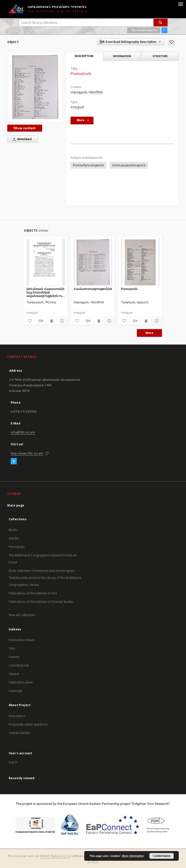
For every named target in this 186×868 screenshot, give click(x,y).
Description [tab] (84, 56)
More (149, 333)
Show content (25, 128)
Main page (16, 505)
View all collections (22, 615)
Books (13, 530)
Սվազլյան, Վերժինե (87, 92)
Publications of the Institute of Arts (33, 593)
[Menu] (180, 4)
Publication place (21, 682)
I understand (162, 856)
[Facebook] (14, 461)
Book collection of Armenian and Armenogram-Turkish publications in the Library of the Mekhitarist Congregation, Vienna (45, 578)
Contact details (19, 733)
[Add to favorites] (171, 42)
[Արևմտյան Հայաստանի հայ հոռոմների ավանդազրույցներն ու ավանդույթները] (46, 262)
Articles (14, 538)
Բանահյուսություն (88, 165)
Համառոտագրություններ (93, 289)
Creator (14, 657)
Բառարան (129, 289)
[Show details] (62, 321)
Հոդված (77, 107)
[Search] (161, 23)
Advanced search (144, 30)
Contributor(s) (19, 665)
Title (12, 648)
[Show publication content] (51, 321)
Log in (13, 762)
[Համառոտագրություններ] (93, 262)
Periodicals (17, 547)
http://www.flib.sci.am (27, 453)
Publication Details (22, 640)
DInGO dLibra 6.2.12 (55, 856)
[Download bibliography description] (40, 321)
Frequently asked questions (28, 724)
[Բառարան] (140, 262)
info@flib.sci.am (23, 432)
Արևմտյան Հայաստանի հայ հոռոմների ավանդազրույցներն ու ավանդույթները (45, 292)
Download (21, 139)
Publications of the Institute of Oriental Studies (41, 602)
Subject (14, 674)
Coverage (15, 691)
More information (133, 856)
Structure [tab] (160, 56)
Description (17, 716)
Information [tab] (122, 56)
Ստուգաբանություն (129, 165)
